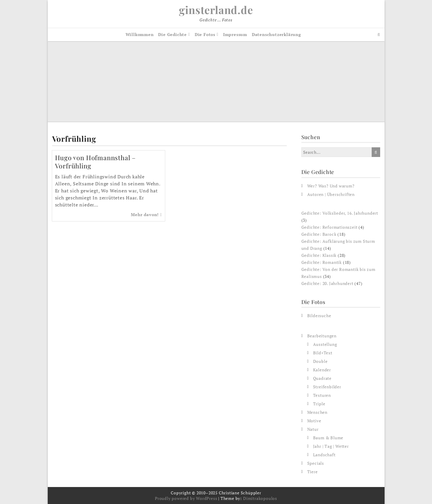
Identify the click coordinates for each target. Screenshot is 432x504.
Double (320, 361)
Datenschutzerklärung (276, 34)
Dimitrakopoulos (260, 498)
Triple (319, 404)
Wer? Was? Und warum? (331, 186)
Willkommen (140, 34)
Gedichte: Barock (319, 234)
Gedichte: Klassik (319, 255)
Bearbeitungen (322, 336)
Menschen (317, 412)
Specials (316, 463)
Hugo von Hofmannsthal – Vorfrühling (95, 162)
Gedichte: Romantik (322, 262)
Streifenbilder (327, 387)
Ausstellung (325, 344)
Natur (313, 429)
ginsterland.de (216, 10)
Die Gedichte (173, 34)
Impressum (235, 34)
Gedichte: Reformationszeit (329, 227)
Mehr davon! (146, 215)
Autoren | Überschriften (331, 194)
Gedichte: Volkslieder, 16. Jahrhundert (340, 213)
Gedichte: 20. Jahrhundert (327, 283)
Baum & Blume (328, 438)
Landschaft (324, 455)
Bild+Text (323, 353)
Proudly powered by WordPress (186, 498)
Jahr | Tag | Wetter (331, 446)
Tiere (313, 472)
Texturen (322, 395)
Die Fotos (205, 34)
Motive (314, 421)
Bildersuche (319, 316)
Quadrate (322, 378)
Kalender (322, 370)
